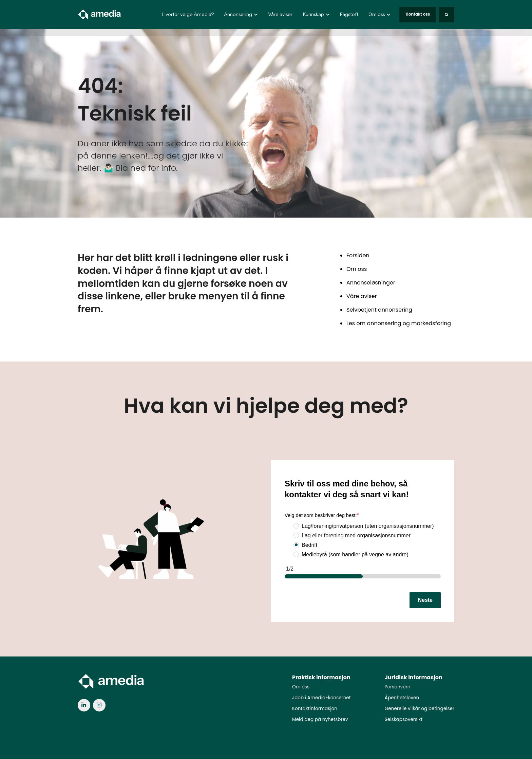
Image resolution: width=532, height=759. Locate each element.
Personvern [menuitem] (398, 687)
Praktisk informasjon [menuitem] (321, 677)
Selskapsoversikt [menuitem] (404, 719)
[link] (100, 14)
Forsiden (358, 255)
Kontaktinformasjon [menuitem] (315, 709)
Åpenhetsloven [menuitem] (402, 698)
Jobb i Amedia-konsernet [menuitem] (321, 698)
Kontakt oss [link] (418, 14)
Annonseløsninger (371, 283)
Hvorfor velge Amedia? (188, 14)
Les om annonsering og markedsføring (399, 323)
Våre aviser (280, 14)
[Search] (446, 15)
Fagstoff (349, 14)
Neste (425, 600)
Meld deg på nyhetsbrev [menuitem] (320, 719)
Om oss (357, 269)
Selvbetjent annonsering (379, 310)
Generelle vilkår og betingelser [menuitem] (420, 709)
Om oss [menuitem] (301, 687)
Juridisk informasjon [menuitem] (414, 677)
